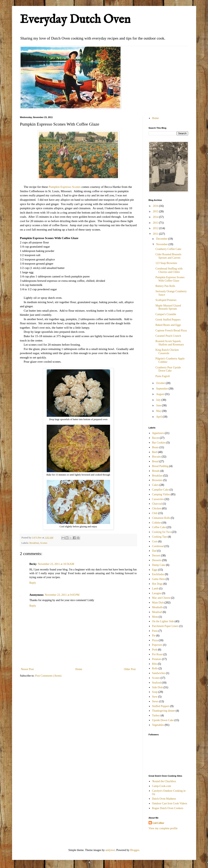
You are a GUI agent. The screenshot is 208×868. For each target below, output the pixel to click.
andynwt (110, 850)
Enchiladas (158, 574)
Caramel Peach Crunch (168, 336)
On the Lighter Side (163, 621)
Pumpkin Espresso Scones (65, 187)
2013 (156, 223)
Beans (155, 447)
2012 (156, 228)
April (159, 417)
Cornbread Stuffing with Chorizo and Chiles (169, 270)
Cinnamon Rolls (161, 518)
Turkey (156, 715)
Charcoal (157, 504)
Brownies (157, 480)
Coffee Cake (159, 527)
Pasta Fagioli (163, 376)
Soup (155, 692)
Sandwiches (159, 673)
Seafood (157, 683)
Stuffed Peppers (161, 706)
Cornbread (158, 546)
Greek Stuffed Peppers (168, 320)
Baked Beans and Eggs (168, 325)
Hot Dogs (157, 584)
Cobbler (156, 523)
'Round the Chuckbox (164, 781)
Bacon (156, 438)
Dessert (156, 556)
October (161, 383)
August (161, 394)
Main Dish (158, 603)
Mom (155, 617)
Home (79, 669)
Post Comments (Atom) (48, 676)
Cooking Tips (160, 537)
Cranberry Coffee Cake (168, 249)
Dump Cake (159, 565)
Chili (155, 513)
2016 (156, 206)
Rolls (155, 668)
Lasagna (157, 593)
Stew (155, 697)
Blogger (135, 850)
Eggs (155, 570)
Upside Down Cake (163, 720)
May (159, 411)
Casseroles (158, 499)
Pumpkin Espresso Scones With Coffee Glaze (170, 279)
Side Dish (157, 687)
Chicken (157, 508)
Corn (155, 541)
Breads (156, 471)
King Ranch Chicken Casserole (167, 352)
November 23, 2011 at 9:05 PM (62, 595)
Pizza (155, 640)
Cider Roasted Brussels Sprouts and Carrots (168, 256)
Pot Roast (157, 654)
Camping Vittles (161, 494)
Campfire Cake (160, 490)
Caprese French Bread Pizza (171, 330)
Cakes (155, 485)
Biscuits (156, 457)
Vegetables (158, 725)
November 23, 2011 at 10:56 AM (56, 564)
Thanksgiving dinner (163, 711)
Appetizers (158, 433)
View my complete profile (163, 828)
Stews (155, 701)
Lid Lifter (159, 823)
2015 (156, 211)
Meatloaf (157, 612)
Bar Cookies (159, 443)
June (159, 405)
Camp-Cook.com (161, 786)
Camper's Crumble (166, 314)
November (162, 244)
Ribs (155, 664)
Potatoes (157, 659)
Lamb (155, 589)
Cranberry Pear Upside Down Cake (168, 369)
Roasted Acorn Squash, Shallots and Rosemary (170, 343)
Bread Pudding (160, 466)
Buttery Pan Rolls (165, 286)
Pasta (155, 631)
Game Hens (159, 579)
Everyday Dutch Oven (75, 20)
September (162, 389)
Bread (155, 461)
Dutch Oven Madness (164, 799)
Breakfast (34, 543)
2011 (156, 234)
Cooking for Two (161, 532)
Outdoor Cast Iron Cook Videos (170, 803)
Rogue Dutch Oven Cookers (168, 808)
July (159, 400)
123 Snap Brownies (166, 263)
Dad (154, 551)
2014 (156, 217)
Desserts (157, 560)
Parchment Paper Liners (165, 626)
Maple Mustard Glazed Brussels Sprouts (168, 307)
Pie (154, 636)
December (162, 239)
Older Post (130, 669)
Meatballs (157, 607)
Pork (155, 650)
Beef (155, 452)
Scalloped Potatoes (166, 300)
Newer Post (27, 669)
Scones (44, 543)
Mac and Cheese (161, 598)
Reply (33, 583)
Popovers (157, 645)
